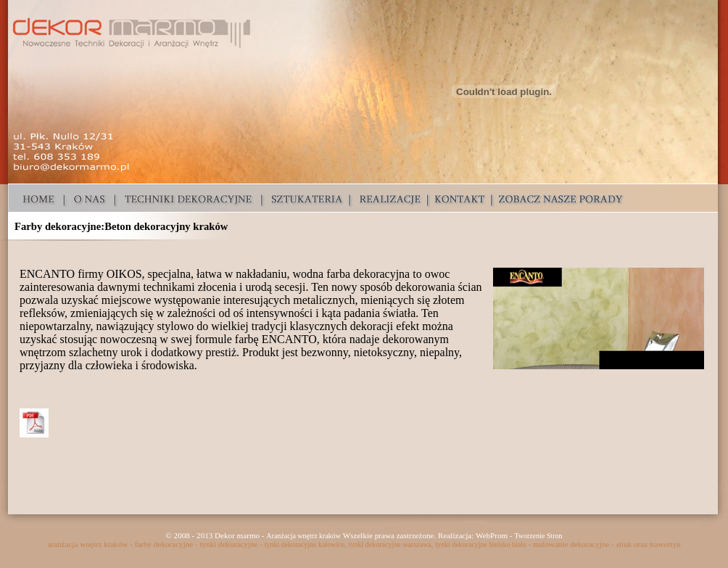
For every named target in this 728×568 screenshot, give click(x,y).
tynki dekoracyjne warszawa (390, 544)
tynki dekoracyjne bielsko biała (480, 544)
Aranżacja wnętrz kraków (303, 536)
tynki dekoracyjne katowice (305, 544)
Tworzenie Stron (538, 536)
